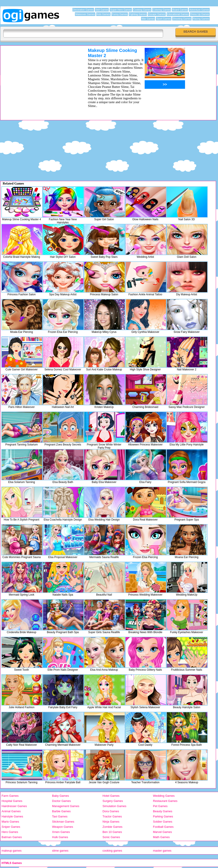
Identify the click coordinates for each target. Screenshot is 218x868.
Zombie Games (112, 827)
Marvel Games (162, 832)
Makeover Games (85, 14)
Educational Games (178, 14)
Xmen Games (61, 832)
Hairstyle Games (12, 816)
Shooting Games (182, 19)
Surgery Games (113, 801)
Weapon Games (63, 827)
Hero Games (10, 832)
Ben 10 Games (112, 832)
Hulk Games (60, 837)
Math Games (161, 837)
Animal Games (11, 811)
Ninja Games (111, 822)
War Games (148, 19)
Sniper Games (11, 827)
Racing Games (201, 19)
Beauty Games (163, 811)
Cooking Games (142, 10)
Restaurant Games (165, 801)
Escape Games (157, 14)
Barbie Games (61, 811)
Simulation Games (114, 806)
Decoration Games (83, 10)
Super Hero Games (121, 10)
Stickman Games (63, 822)
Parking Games (163, 816)
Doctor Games (61, 801)
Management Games (66, 806)
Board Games (180, 10)
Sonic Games (111, 837)
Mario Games (10, 822)
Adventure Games (199, 10)
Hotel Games (111, 796)
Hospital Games (12, 801)
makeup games (12, 851)
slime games (60, 851)
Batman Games (12, 837)
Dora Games (111, 811)
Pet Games (160, 806)
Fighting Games (138, 14)
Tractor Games (112, 816)
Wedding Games (164, 796)
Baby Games (60, 796)
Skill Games (102, 10)
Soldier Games (163, 822)
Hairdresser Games (14, 806)
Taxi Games (60, 816)
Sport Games (164, 19)
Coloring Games (162, 10)
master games (162, 851)
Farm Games (10, 796)
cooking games (112, 851)
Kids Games (103, 14)
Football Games (163, 827)
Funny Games (120, 14)
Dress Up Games (200, 14)
